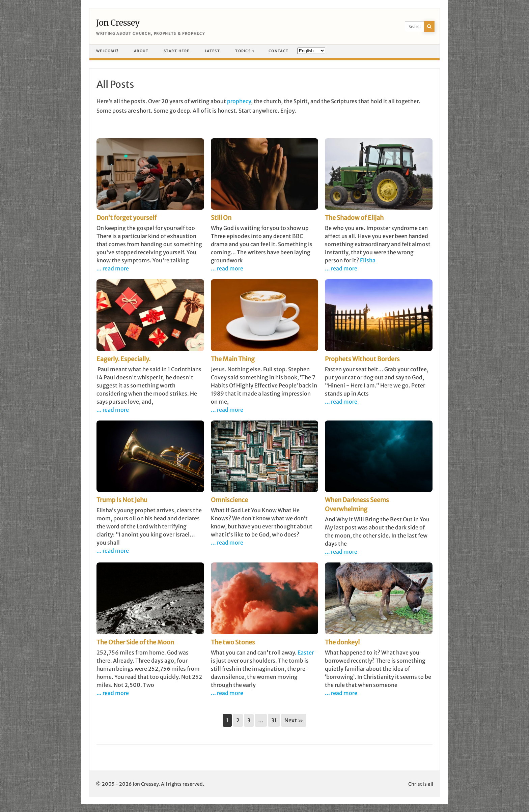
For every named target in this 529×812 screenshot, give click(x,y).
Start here (177, 51)
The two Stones (233, 642)
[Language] (311, 51)
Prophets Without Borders (362, 359)
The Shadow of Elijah (354, 218)
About (141, 51)
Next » (294, 720)
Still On (221, 218)
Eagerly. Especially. (123, 359)
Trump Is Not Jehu (122, 500)
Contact (279, 51)
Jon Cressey (118, 23)
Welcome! (107, 51)
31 (274, 720)
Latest (213, 51)
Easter (306, 652)
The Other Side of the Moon (135, 642)
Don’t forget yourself (127, 218)
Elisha (368, 260)
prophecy (239, 101)
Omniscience (229, 500)
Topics (243, 51)
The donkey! (342, 642)
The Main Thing (233, 359)
